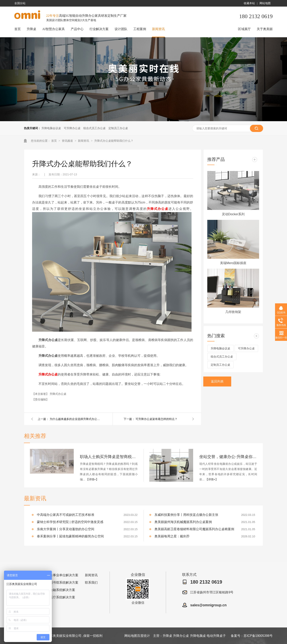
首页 (18, 29)
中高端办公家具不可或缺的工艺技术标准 (66, 515)
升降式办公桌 (158, 209)
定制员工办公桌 (118, 128)
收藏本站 (249, 3)
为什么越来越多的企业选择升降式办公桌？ (76, 419)
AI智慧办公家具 (54, 29)
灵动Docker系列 (233, 214)
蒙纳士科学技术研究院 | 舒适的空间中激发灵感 (70, 522)
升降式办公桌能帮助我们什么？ (114, 141)
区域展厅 (244, 29)
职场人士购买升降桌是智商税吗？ (109, 457)
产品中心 (77, 29)
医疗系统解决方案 (62, 597)
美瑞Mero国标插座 (233, 263)
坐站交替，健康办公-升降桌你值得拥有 (228, 457)
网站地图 (265, 3)
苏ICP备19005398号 (258, 636)
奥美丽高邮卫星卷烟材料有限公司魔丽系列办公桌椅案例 (194, 529)
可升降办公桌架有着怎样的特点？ (156, 419)
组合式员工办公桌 (94, 128)
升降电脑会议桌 (51, 128)
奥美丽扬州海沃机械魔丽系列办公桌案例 (183, 522)
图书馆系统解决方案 (64, 583)
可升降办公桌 (72, 128)
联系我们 (91, 583)
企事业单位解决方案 (64, 575)
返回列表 (217, 381)
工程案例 (140, 29)
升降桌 (31, 29)
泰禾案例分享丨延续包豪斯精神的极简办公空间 (70, 536)
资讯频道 (68, 141)
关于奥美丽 (265, 29)
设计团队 (121, 29)
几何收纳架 (233, 312)
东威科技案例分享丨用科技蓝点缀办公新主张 (186, 515)
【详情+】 (92, 479)
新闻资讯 (158, 29)
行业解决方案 (99, 29)
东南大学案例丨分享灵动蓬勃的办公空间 (66, 529)
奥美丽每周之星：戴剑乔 (172, 536)
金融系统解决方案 (62, 590)
